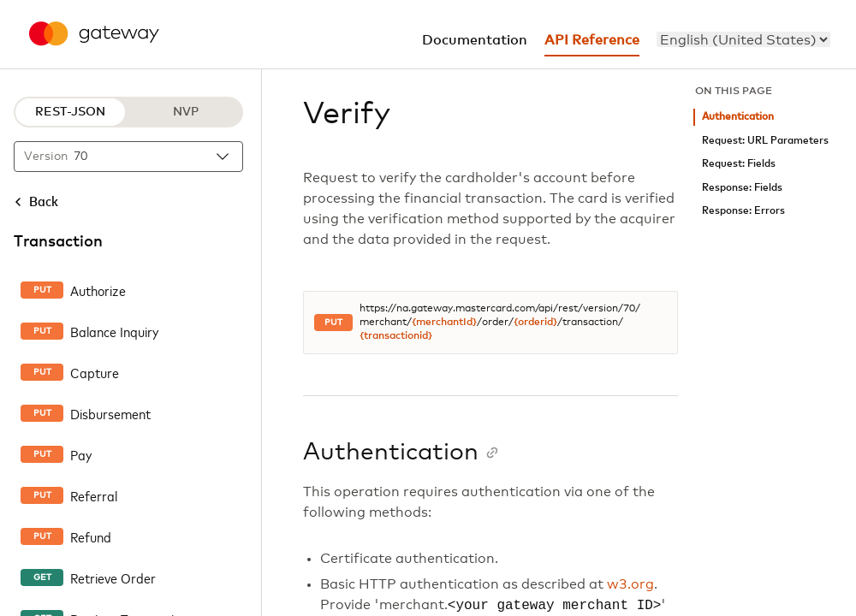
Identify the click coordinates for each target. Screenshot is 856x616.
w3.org (630, 584)
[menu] (743, 39)
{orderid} (535, 323)
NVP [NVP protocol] (186, 112)
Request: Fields (739, 164)
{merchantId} (444, 323)
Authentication (738, 117)
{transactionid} (396, 336)
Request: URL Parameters (765, 141)
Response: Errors (743, 211)
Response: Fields (742, 188)
